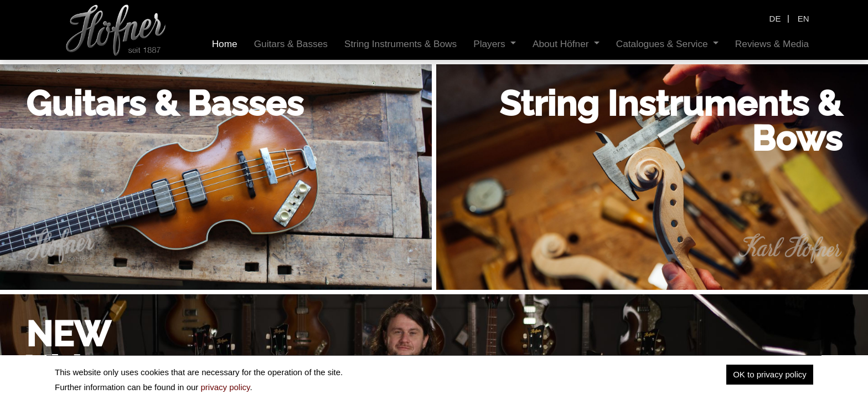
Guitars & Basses (165, 104)
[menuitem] (225, 44)
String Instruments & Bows (671, 121)
